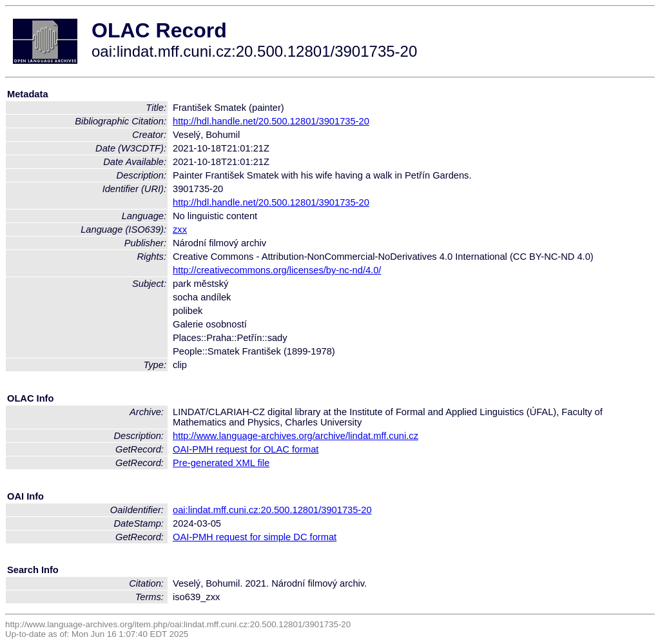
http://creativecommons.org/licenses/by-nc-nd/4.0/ (277, 270)
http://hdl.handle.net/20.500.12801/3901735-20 (271, 121)
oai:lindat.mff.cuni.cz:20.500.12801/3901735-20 (272, 510)
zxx (180, 229)
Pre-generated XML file (221, 463)
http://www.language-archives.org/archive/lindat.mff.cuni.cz (296, 436)
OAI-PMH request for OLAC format (246, 449)
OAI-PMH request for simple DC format (255, 537)
